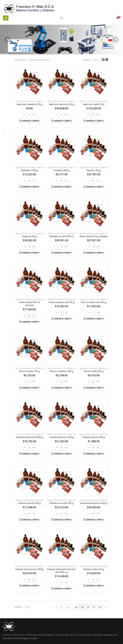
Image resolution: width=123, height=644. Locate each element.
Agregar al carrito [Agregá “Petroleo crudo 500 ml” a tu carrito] (63, 253)
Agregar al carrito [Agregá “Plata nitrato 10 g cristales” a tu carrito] (95, 253)
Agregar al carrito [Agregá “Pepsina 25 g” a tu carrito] (95, 187)
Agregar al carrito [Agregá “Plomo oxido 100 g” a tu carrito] (95, 388)
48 (76, 607)
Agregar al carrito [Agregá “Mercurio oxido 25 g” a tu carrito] (95, 121)
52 (100, 607)
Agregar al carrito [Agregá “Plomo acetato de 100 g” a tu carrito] (63, 319)
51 (94, 607)
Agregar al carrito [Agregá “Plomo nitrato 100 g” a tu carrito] (31, 388)
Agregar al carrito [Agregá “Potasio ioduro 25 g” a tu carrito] (95, 586)
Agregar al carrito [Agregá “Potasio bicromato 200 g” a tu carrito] (31, 454)
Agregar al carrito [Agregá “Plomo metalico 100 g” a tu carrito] (63, 388)
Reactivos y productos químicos (29, 101)
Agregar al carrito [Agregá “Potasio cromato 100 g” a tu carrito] (63, 520)
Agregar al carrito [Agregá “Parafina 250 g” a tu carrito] (63, 187)
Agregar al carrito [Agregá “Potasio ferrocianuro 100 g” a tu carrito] (31, 586)
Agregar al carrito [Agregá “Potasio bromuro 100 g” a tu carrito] (63, 454)
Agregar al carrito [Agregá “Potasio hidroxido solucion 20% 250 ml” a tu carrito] (63, 589)
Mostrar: (87, 60)
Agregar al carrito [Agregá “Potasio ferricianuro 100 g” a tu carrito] (95, 520)
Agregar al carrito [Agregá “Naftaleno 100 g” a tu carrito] (31, 187)
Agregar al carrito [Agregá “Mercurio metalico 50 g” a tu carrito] (31, 121)
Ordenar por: (21, 60)
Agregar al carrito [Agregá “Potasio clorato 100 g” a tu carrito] (31, 520)
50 (88, 607)
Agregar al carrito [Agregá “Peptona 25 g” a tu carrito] (31, 253)
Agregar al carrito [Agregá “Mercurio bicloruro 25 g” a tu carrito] (63, 121)
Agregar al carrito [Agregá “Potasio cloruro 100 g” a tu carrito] (95, 454)
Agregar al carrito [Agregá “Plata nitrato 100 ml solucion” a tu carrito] (31, 322)
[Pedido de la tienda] (40, 60)
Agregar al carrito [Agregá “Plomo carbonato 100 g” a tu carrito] (95, 319)
